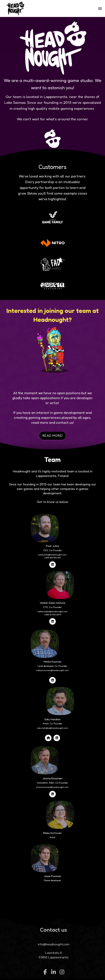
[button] (100, 9)
